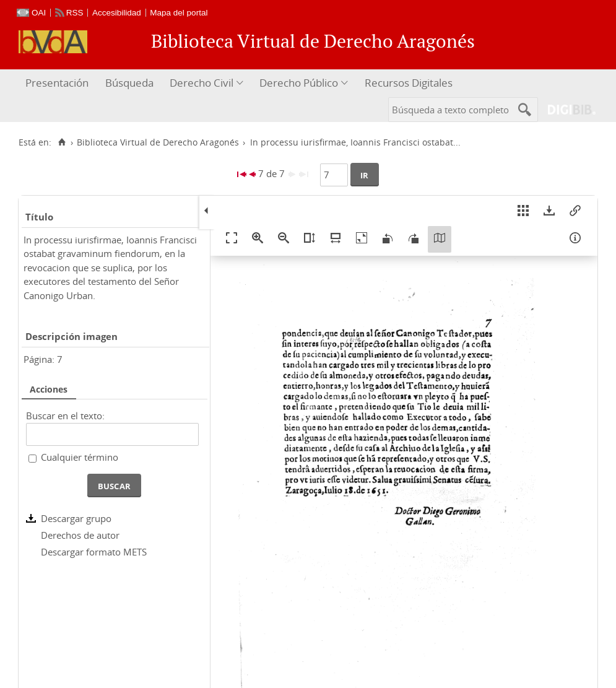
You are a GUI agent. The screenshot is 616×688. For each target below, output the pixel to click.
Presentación (57, 83)
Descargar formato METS (94, 552)
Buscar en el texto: (65, 416)
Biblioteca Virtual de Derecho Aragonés (158, 142)
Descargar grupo (76, 518)
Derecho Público (299, 83)
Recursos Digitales (409, 83)
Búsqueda (129, 83)
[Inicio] (62, 142)
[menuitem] (59, 83)
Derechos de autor (80, 535)
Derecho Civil (202, 83)
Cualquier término (80, 457)
